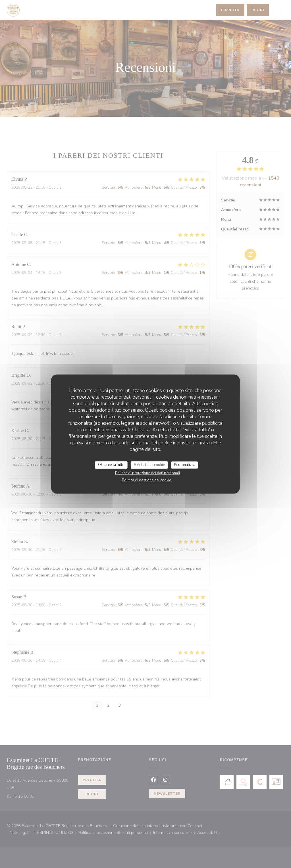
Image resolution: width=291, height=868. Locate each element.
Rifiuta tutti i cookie (149, 465)
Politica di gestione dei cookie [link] (146, 480)
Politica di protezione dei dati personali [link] (147, 473)
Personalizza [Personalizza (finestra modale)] (185, 465)
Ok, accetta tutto (111, 465)
